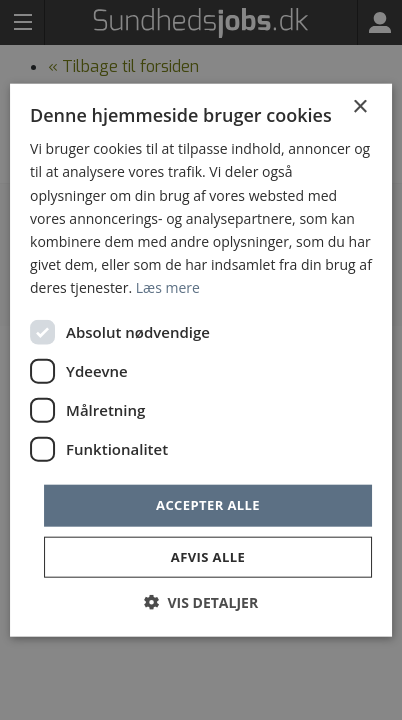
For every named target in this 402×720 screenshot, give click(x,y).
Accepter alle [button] (208, 505)
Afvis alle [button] (208, 556)
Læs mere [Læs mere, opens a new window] (168, 287)
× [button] (359, 107)
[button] (201, 601)
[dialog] (201, 360)
